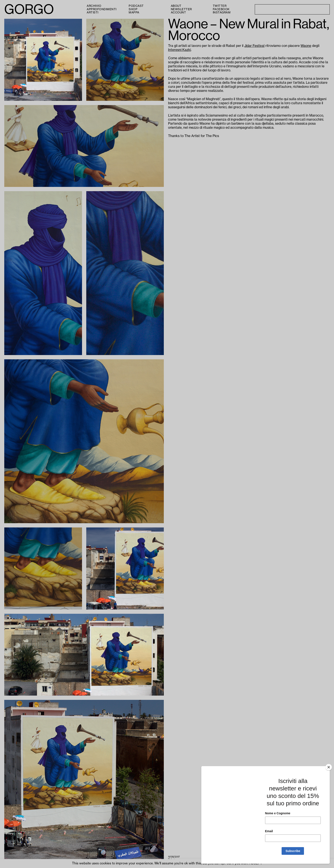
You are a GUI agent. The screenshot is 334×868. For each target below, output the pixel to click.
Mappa (134, 12)
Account (179, 12)
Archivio (94, 6)
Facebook (221, 9)
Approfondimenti (102, 9)
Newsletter (181, 9)
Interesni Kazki (179, 50)
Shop (133, 9)
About (176, 6)
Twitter (220, 6)
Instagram (222, 12)
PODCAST (136, 6)
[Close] (329, 767)
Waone (306, 46)
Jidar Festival (254, 46)
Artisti (93, 12)
